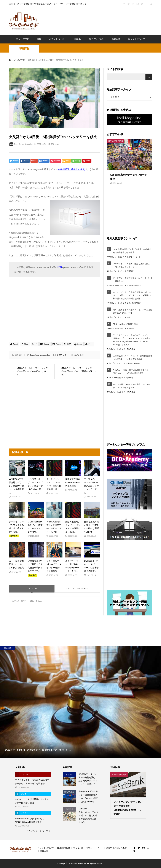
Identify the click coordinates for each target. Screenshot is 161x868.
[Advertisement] (97, 21)
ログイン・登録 (96, 39)
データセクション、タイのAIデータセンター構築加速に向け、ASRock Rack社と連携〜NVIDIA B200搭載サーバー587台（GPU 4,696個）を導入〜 (132, 340)
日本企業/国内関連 (134, 285)
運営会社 (44, 851)
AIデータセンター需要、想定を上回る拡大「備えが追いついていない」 (131, 265)
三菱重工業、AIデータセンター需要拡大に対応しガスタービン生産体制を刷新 (132, 357)
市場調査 (130, 271)
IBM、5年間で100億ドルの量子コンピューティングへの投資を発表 (132, 386)
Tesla (32, 355)
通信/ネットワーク (134, 257)
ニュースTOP (22, 39)
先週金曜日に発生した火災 (71, 169)
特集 (39, 39)
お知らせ (116, 39)
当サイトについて (137, 39)
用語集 (77, 39)
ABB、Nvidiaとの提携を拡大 (125, 324)
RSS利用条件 (64, 848)
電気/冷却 (130, 328)
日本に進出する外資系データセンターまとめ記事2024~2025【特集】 (132, 311)
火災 (65, 355)
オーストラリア (56, 355)
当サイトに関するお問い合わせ (112, 848)
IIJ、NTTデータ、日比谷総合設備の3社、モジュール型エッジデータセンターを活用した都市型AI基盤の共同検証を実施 (132, 295)
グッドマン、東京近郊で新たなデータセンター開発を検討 (132, 280)
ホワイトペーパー (58, 39)
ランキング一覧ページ (37, 831)
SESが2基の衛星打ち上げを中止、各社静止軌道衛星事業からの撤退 (132, 251)
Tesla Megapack (42, 355)
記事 (60, 267)
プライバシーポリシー (84, 848)
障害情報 (24, 48)
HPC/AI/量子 (131, 349)
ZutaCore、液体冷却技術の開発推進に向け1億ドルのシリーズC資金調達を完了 (132, 372)
